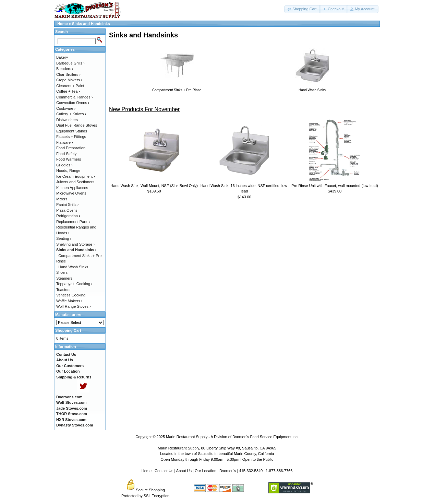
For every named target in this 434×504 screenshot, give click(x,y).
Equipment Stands (72, 131)
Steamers (64, 278)
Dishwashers (67, 120)
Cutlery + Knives (71, 114)
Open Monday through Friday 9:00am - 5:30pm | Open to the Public (217, 459)
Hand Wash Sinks (73, 267)
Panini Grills (67, 204)
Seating (64, 238)
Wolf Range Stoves (74, 306)
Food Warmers (69, 159)
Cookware (66, 108)
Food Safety (66, 154)
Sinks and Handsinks (91, 24)
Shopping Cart (68, 330)
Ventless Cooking (71, 295)
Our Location (206, 471)
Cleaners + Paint (70, 86)
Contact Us (164, 471)
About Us (184, 471)
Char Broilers (68, 74)
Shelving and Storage (75, 244)
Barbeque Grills (70, 63)
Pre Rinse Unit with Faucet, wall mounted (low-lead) (335, 186)
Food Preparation (71, 148)
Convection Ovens (73, 103)
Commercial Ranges (74, 97)
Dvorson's (228, 471)
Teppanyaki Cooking (74, 284)
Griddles (64, 165)
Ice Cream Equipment (76, 176)
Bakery (62, 57)
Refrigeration (68, 216)
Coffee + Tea (68, 91)
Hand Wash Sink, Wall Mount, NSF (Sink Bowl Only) (154, 186)
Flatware (65, 142)
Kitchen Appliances (72, 188)
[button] (302, 9)
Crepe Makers (69, 80)
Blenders (65, 69)
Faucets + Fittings (71, 137)
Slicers (62, 272)
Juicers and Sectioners (75, 182)
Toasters (63, 290)
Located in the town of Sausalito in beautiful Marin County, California (217, 454)
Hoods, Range (68, 171)
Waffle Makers (69, 301)
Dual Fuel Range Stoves (77, 125)
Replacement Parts (73, 222)
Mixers (62, 199)
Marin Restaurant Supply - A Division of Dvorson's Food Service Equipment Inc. (232, 437)
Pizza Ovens (67, 210)
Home (63, 24)
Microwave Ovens (71, 193)
